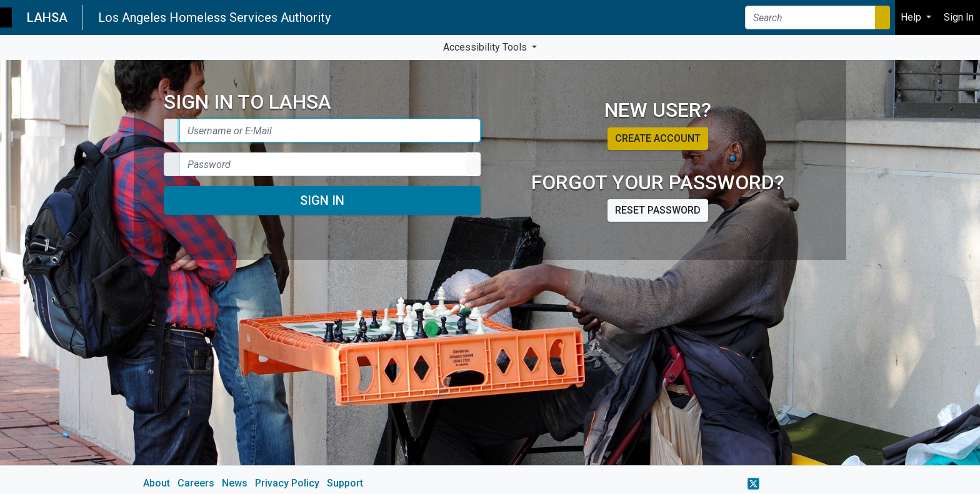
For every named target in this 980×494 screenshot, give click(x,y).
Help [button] (912, 17)
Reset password (658, 210)
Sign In (322, 200)
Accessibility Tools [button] (486, 47)
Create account (658, 138)
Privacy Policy (287, 483)
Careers (196, 483)
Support (345, 483)
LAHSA (47, 17)
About (157, 483)
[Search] (810, 17)
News (235, 483)
